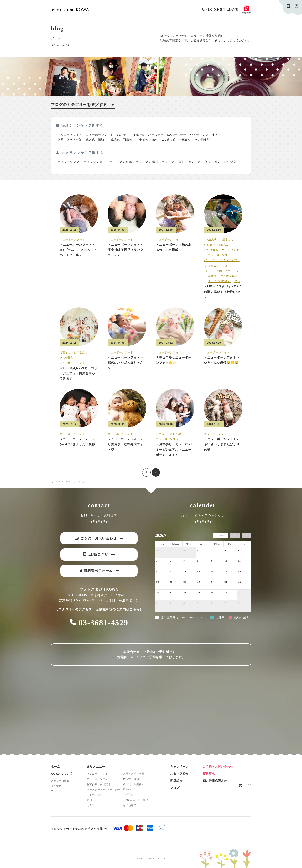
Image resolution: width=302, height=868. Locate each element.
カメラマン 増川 (147, 162)
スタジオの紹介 (60, 781)
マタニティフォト (70, 135)
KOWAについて (62, 773)
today (220, 536)
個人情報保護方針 (215, 781)
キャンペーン (179, 767)
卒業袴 (144, 140)
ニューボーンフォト (99, 135)
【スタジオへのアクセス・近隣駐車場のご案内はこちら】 (99, 609)
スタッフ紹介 (179, 773)
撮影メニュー (96, 767)
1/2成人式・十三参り (176, 140)
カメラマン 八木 (69, 162)
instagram (297, 6)
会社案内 (56, 786)
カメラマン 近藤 (225, 162)
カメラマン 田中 (95, 162)
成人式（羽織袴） (123, 140)
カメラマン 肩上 (173, 162)
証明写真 (128, 795)
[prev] (235, 536)
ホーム (55, 767)
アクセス (56, 791)
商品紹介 (176, 781)
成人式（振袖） (96, 140)
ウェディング (199, 135)
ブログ (175, 788)
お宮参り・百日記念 (131, 135)
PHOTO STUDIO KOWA (70, 10)
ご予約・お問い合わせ (218, 767)
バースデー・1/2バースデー (167, 135)
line (289, 6)
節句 (155, 140)
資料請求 (209, 773)
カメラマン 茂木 (199, 162)
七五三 (217, 135)
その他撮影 (202, 140)
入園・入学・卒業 (70, 140)
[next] (246, 536)
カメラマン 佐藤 (121, 162)
